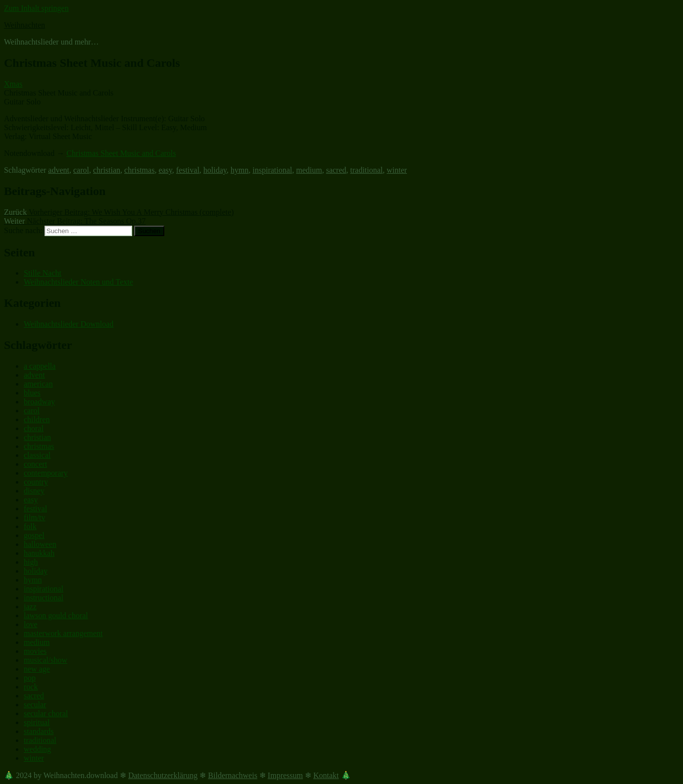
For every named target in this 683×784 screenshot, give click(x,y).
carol (81, 170)
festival (188, 170)
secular (35, 705)
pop (30, 678)
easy (165, 170)
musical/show (46, 660)
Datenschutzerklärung (163, 775)
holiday (215, 170)
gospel (34, 535)
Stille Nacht (43, 273)
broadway (39, 402)
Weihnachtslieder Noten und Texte (78, 282)
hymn (240, 170)
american (38, 384)
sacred (336, 170)
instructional (44, 598)
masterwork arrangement (63, 633)
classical (37, 455)
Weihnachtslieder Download (69, 324)
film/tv (35, 517)
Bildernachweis (233, 775)
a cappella (40, 366)
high (31, 562)
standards (39, 731)
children (37, 419)
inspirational (272, 170)
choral (34, 428)
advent (59, 170)
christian (107, 170)
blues (32, 393)
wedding (37, 749)
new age (37, 669)
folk (30, 526)
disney (34, 491)
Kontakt (326, 775)
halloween (40, 544)
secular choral (46, 713)
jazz (30, 607)
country (36, 482)
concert (35, 464)
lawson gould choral (56, 615)
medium (309, 170)
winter (397, 170)
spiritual (37, 722)
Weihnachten (24, 25)
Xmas (13, 84)
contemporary (46, 473)
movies (35, 651)
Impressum (285, 775)
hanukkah (39, 553)
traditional (367, 170)
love (31, 624)
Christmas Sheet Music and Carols (121, 153)
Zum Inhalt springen (36, 8)
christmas (139, 170)
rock (31, 687)
